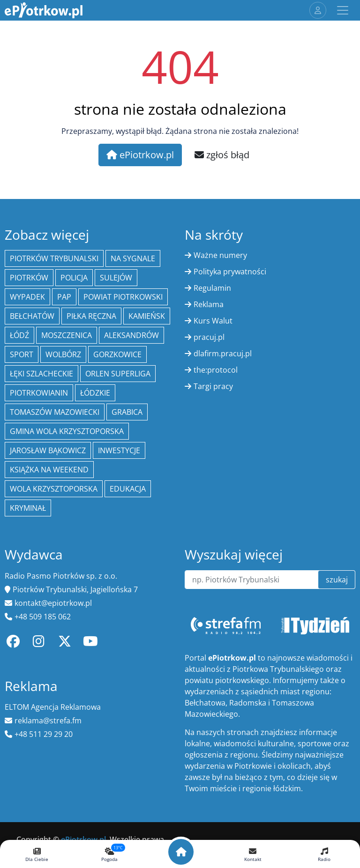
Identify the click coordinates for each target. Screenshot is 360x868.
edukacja (128, 489)
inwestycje (119, 450)
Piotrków (29, 278)
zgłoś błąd (222, 155)
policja (74, 278)
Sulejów (116, 278)
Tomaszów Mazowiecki (55, 412)
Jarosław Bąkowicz (48, 450)
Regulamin (212, 288)
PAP (64, 297)
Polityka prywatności (230, 272)
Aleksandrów (131, 335)
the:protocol (216, 370)
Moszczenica (67, 335)
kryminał (28, 508)
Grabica (127, 412)
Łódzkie (95, 393)
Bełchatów (32, 316)
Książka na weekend (49, 470)
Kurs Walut (213, 321)
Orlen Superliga (118, 374)
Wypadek (27, 297)
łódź (19, 335)
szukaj (337, 580)
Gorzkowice (117, 354)
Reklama (209, 304)
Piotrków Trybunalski (54, 258)
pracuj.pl (209, 337)
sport (22, 354)
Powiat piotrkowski (123, 297)
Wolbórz (63, 354)
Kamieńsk (147, 316)
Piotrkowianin (39, 393)
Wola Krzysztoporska (54, 489)
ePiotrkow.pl (140, 155)
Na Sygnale (133, 258)
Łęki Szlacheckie (41, 374)
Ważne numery (220, 255)
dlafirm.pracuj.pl (223, 353)
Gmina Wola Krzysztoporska (67, 431)
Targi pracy (213, 386)
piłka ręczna (91, 316)
